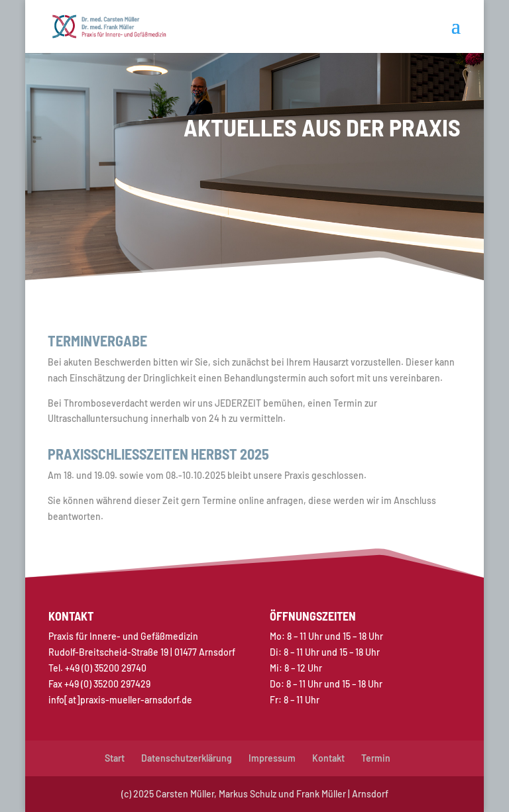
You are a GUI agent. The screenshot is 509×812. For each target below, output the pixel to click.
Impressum (272, 758)
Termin (376, 758)
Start (115, 758)
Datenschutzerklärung (187, 758)
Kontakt (328, 758)
